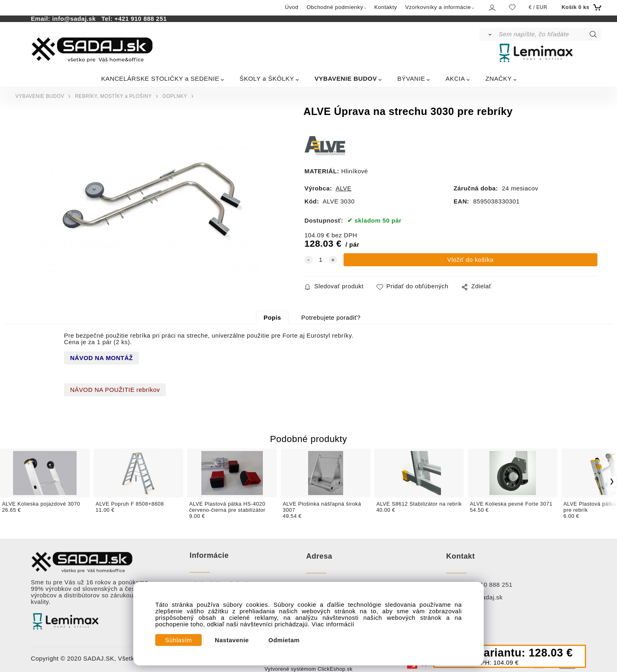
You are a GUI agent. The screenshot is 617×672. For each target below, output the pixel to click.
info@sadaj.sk (76, 19)
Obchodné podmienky (335, 7)
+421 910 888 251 (141, 19)
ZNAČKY (499, 78)
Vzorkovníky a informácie (438, 7)
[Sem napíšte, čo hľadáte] (550, 34)
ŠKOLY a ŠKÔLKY (267, 78)
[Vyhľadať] (488, 34)
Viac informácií (333, 624)
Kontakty (386, 7)
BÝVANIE (411, 78)
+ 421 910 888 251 (486, 585)
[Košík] (581, 7)
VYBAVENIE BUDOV (346, 78)
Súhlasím (178, 640)
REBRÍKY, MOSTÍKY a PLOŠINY (113, 96)
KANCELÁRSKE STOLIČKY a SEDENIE (160, 78)
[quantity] (321, 260)
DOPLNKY (175, 96)
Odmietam (284, 640)
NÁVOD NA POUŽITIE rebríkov (115, 390)
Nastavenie (232, 640)
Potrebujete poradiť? (331, 318)
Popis (272, 318)
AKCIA (455, 78)
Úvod (292, 7)
